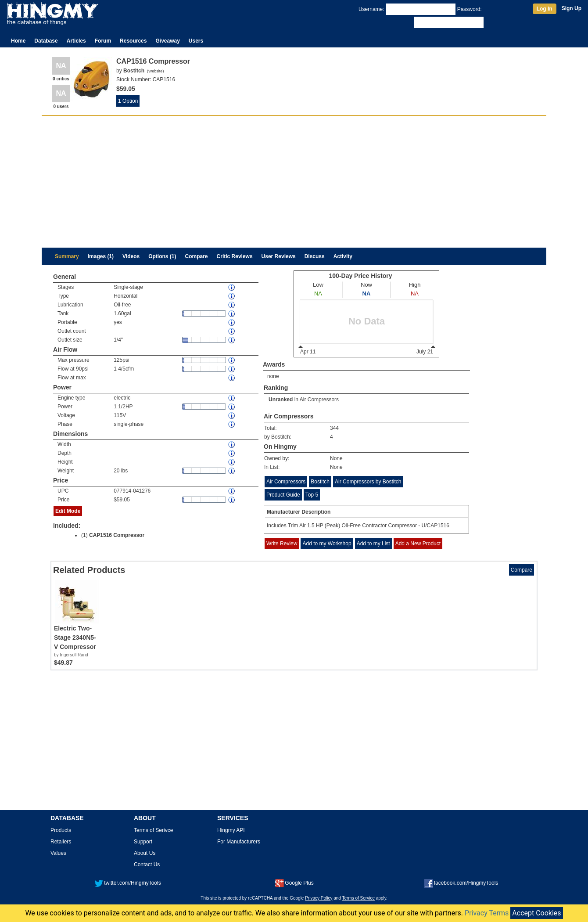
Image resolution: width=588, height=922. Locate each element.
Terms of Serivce (153, 830)
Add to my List (373, 544)
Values (58, 853)
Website (155, 71)
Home (18, 41)
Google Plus (294, 883)
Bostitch (320, 482)
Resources (133, 41)
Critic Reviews (235, 256)
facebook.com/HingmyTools (461, 883)
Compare (197, 256)
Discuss (315, 256)
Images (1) (101, 256)
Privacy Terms (487, 913)
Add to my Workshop (327, 544)
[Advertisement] (294, 182)
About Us (145, 853)
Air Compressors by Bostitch (368, 482)
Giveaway (167, 41)
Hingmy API (231, 830)
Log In (545, 9)
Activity (343, 256)
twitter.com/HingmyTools (127, 883)
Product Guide (283, 495)
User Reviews (279, 256)
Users (196, 41)
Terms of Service (359, 898)
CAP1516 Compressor (117, 535)
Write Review (282, 544)
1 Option (128, 101)
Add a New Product (418, 544)
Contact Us (147, 864)
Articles (76, 41)
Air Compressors (319, 400)
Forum (103, 41)
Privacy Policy (319, 898)
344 (334, 428)
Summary (67, 256)
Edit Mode (68, 511)
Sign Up (572, 8)
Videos (131, 256)
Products (61, 830)
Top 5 (312, 495)
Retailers (61, 842)
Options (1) (162, 256)
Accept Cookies (536, 913)
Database (46, 41)
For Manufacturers (239, 842)
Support (143, 842)
